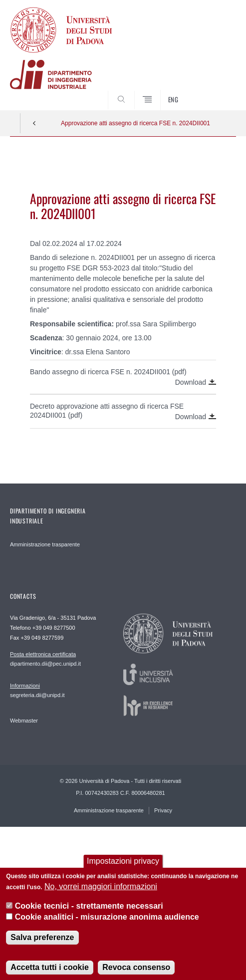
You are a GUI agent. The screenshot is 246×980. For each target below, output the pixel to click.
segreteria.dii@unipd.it (37, 690)
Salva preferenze (42, 945)
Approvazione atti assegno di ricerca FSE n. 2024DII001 (135, 123)
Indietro (34, 123)
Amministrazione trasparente (45, 544)
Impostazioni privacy (123, 869)
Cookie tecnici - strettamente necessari (89, 913)
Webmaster (24, 721)
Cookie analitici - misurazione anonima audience (107, 925)
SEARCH (217, 91)
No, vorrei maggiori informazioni (101, 894)
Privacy (163, 810)
